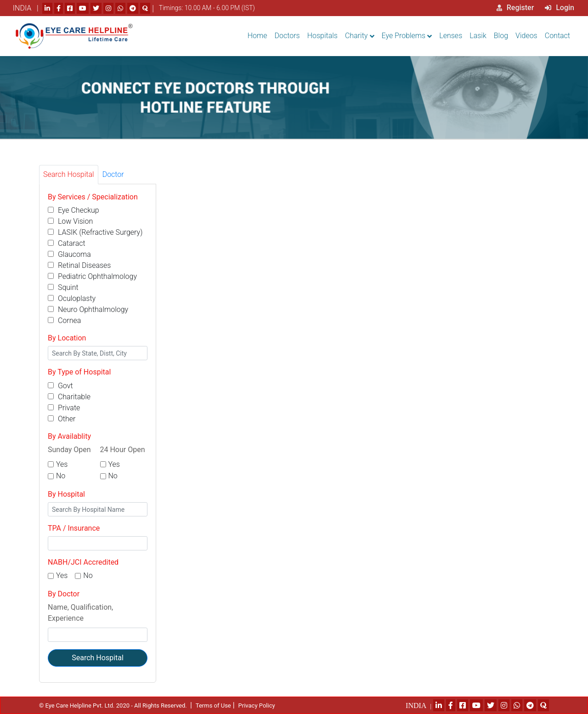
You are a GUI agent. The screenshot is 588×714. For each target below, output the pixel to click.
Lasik (478, 36)
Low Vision (70, 221)
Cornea (64, 320)
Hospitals (322, 36)
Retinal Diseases (79, 265)
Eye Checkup (73, 210)
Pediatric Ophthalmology (92, 276)
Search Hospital (98, 658)
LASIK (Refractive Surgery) (95, 232)
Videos (526, 36)
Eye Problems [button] (404, 36)
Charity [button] (356, 36)
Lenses (451, 36)
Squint (63, 287)
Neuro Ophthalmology (88, 309)
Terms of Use (213, 705)
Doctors (287, 36)
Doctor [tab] (113, 174)
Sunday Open (69, 450)
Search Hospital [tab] (69, 174)
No (61, 476)
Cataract (67, 243)
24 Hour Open (123, 450)
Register (515, 8)
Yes (62, 464)
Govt (60, 386)
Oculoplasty (72, 298)
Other (62, 419)
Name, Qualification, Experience (80, 613)
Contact (557, 36)
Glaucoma (69, 254)
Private (64, 408)
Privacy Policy (257, 705)
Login (560, 8)
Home (257, 36)
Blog (501, 36)
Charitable (69, 397)
